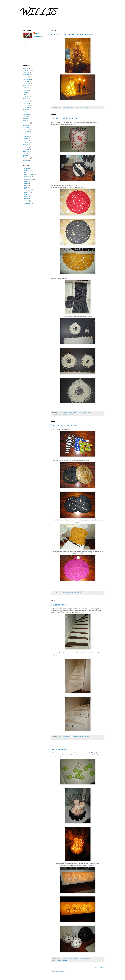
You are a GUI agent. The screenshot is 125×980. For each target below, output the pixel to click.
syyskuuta (26, 92)
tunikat (26, 197)
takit (26, 194)
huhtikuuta (26, 81)
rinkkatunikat (28, 190)
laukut (26, 181)
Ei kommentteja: (84, 107)
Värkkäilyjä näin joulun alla (64, 118)
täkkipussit (27, 199)
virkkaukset (70, 414)
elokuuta (25, 90)
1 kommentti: (86, 736)
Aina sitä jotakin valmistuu (64, 425)
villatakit (27, 201)
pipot (26, 188)
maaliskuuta (26, 79)
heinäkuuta (26, 88)
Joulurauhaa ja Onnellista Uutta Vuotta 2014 (72, 34)
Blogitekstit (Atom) (60, 971)
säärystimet (28, 192)
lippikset (27, 183)
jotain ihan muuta (62, 414)
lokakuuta (26, 68)
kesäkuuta (26, 86)
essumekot (28, 170)
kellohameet (28, 177)
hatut (26, 172)
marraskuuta (26, 70)
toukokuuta (26, 84)
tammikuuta (26, 75)
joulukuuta (26, 73)
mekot (26, 186)
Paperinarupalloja (59, 749)
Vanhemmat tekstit (98, 968)
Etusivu (72, 968)
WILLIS (37, 33)
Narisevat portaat (59, 605)
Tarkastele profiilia (38, 36)
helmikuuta (26, 77)
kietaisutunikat (28, 179)
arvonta (27, 168)
